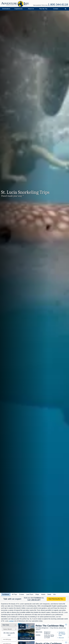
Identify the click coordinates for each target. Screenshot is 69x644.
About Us (31, 9)
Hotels (43, 594)
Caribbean (6, 594)
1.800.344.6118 (58, 5)
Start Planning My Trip (56, 599)
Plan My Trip (43, 9)
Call (34, 600)
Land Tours (30, 594)
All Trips (14, 594)
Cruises (22, 594)
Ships (37, 594)
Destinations (6, 9)
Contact (56, 9)
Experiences (19, 9)
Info (54, 594)
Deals (49, 594)
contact (11, 621)
